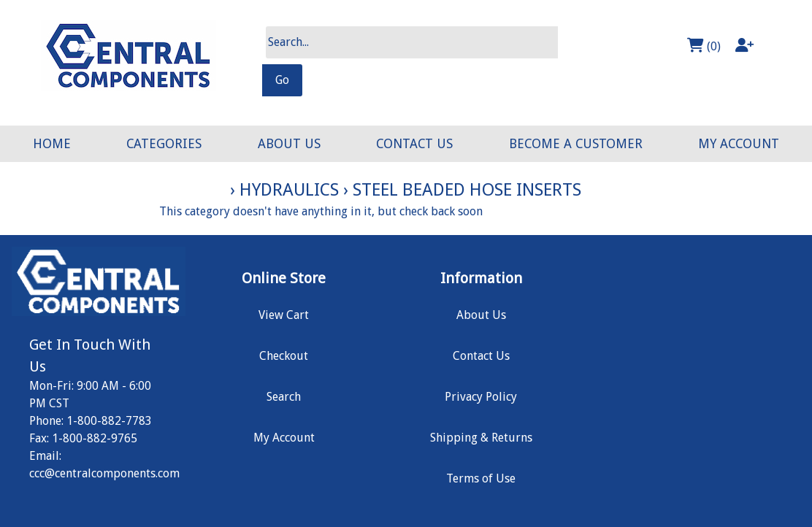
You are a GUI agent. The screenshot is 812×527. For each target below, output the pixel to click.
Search (284, 397)
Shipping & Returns (481, 438)
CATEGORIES (164, 144)
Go (282, 80)
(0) (704, 46)
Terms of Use (481, 478)
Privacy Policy (481, 397)
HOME (52, 144)
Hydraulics (289, 190)
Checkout (284, 356)
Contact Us (481, 356)
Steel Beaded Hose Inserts (467, 190)
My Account (284, 438)
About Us (481, 315)
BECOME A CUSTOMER (576, 144)
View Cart (284, 315)
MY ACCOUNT (739, 144)
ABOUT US (289, 144)
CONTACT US (414, 144)
